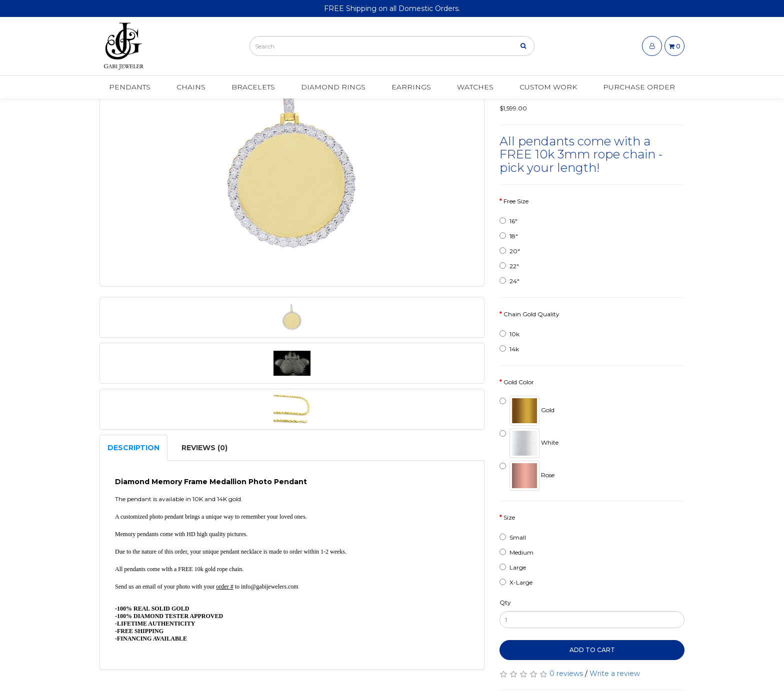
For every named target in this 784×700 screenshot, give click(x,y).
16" (508, 221)
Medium (516, 552)
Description (133, 448)
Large (513, 567)
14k (509, 349)
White (529, 443)
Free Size (516, 201)
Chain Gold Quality (531, 314)
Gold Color (519, 382)
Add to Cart (592, 650)
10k (509, 334)
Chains (191, 88)
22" (509, 266)
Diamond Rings (333, 88)
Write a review (615, 674)
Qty (505, 602)
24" (509, 281)
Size (509, 517)
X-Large (516, 582)
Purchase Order (639, 88)
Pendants (130, 88)
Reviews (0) (204, 448)
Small (513, 537)
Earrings (411, 88)
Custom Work (548, 88)
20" (510, 251)
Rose (527, 476)
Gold (527, 411)
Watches (475, 88)
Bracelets (253, 88)
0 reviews (566, 674)
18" (509, 236)
